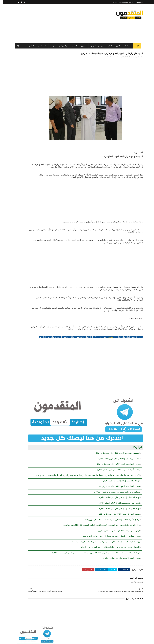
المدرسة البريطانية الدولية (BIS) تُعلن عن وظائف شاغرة (114, 455)
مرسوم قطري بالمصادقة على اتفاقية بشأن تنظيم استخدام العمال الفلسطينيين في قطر (27, 105)
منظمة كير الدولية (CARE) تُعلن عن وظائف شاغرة (116, 461)
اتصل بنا (112, 2)
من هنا (107, 349)
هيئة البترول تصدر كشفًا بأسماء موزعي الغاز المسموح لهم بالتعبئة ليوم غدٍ (107, 541)
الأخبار (117, 46)
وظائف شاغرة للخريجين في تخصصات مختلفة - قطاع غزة (113, 496)
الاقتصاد (73, 46)
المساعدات (126, 46)
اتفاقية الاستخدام (136, 2)
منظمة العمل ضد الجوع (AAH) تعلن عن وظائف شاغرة (114, 466)
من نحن (128, 2)
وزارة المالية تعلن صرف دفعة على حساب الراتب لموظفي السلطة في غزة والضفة (103, 546)
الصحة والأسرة (41, 46)
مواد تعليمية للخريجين (95, 46)
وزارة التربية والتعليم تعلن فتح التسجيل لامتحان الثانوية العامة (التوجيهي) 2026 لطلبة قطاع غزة (98, 530)
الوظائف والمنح (62, 46)
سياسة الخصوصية (120, 2)
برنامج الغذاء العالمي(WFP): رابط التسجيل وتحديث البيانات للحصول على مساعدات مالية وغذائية (28, 85)
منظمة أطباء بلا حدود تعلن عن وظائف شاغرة (118, 565)
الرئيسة (136, 46)
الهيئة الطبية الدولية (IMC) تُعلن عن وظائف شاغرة (116, 502)
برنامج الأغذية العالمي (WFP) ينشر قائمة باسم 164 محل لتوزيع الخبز (109, 524)
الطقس (30, 46)
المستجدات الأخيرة (109, 62)
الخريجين (82, 46)
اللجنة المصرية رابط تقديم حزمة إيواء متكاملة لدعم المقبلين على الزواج (107, 552)
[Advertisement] (54, 24)
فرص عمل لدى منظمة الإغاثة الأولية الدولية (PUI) (116, 507)
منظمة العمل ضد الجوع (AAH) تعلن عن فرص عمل (116, 491)
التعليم (109, 46)
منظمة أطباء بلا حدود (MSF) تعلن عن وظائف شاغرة (115, 472)
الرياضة (51, 46)
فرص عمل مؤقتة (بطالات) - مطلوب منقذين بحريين (116, 535)
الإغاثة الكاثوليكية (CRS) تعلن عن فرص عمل (118, 485)
